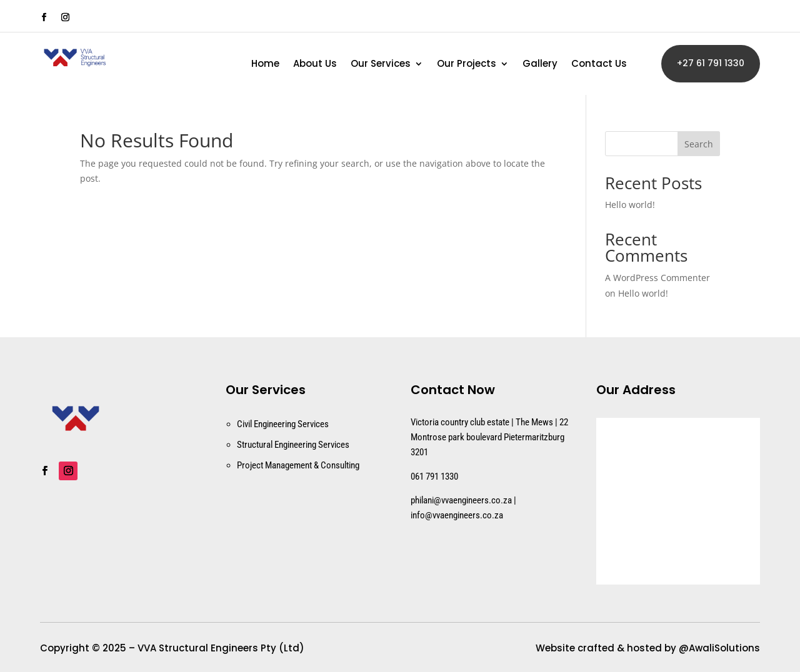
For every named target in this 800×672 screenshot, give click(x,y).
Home (265, 65)
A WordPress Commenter (657, 278)
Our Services (381, 65)
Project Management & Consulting (298, 465)
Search (699, 144)
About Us (315, 65)
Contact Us (599, 65)
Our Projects (467, 65)
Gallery (540, 65)
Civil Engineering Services (283, 424)
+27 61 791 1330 (711, 63)
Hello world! (630, 205)
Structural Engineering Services (293, 445)
